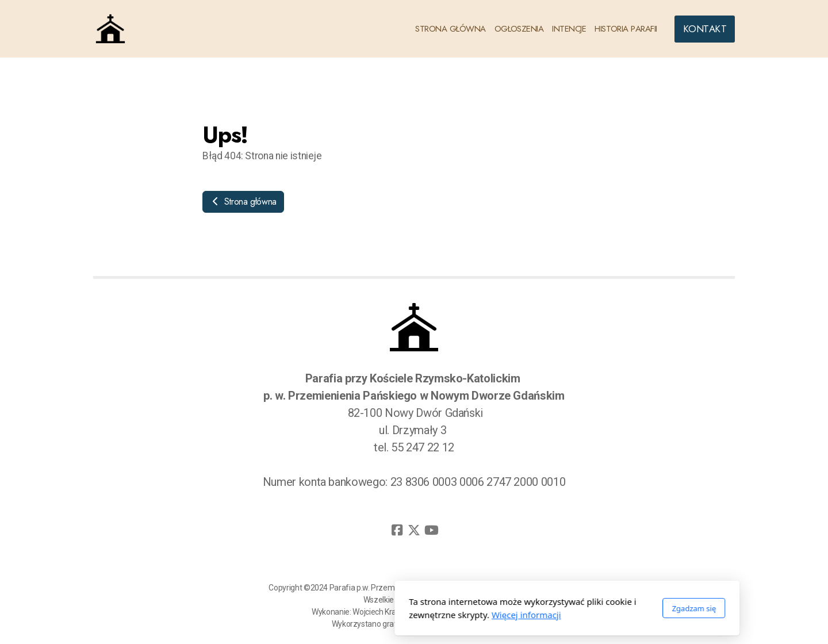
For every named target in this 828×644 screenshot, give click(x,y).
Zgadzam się (541, 608)
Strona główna (243, 202)
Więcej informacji (373, 615)
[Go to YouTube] (431, 530)
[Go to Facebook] (397, 530)
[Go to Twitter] (414, 530)
